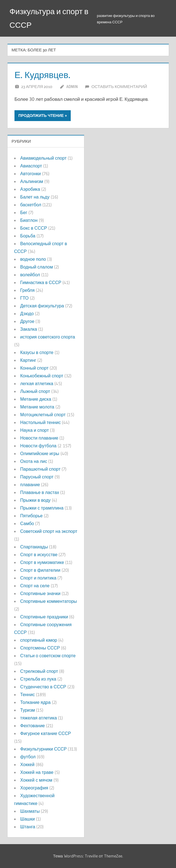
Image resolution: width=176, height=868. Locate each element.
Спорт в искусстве (39, 555)
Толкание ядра (36, 702)
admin (72, 86)
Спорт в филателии (40, 570)
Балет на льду (35, 197)
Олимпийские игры (40, 453)
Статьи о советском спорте (48, 656)
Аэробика (30, 189)
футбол (28, 757)
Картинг (28, 360)
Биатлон (29, 220)
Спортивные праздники (44, 617)
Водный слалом (37, 267)
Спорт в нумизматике (42, 562)
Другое (27, 321)
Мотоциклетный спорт (43, 415)
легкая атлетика (37, 383)
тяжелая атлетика (39, 718)
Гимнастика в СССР (41, 282)
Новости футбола (38, 446)
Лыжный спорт (35, 391)
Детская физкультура (42, 306)
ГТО (25, 298)
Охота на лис (34, 461)
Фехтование (33, 726)
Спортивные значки (41, 593)
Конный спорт (35, 368)
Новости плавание (39, 438)
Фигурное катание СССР (46, 733)
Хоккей (27, 764)
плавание (30, 485)
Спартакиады (34, 547)
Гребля (28, 290)
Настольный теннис (41, 422)
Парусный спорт (37, 477)
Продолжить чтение (41, 116)
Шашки (28, 819)
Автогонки (31, 174)
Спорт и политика (38, 578)
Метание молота (37, 407)
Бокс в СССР (34, 228)
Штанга (28, 827)
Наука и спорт (35, 430)
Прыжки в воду (36, 500)
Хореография (34, 788)
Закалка (29, 329)
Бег (24, 212)
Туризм (28, 710)
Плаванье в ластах (40, 492)
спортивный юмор (39, 640)
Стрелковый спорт (39, 671)
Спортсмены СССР (40, 648)
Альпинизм (32, 181)
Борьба (28, 236)
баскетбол (31, 205)
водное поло (33, 259)
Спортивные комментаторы (49, 601)
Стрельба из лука (38, 679)
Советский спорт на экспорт (49, 531)
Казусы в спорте (37, 352)
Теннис (28, 694)
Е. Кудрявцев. (42, 75)
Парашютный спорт (41, 469)
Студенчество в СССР (43, 687)
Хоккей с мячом (36, 780)
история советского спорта (48, 337)
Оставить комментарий (119, 86)
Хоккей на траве (37, 772)
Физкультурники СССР (44, 749)
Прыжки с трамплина (42, 508)
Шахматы (30, 811)
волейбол (30, 275)
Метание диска (36, 399)
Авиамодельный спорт (44, 158)
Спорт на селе (35, 586)
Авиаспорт (31, 166)
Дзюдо (27, 313)
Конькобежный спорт (42, 376)
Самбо (27, 523)
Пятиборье (32, 516)
